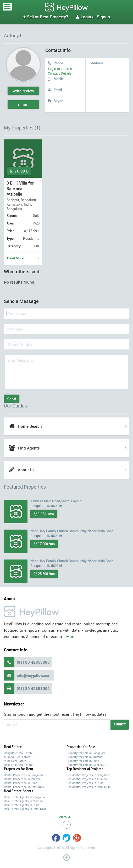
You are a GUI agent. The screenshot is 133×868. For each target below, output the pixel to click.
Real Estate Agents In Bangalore (25, 797)
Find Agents (29, 448)
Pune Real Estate (15, 761)
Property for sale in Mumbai (85, 757)
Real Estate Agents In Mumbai (24, 801)
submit (120, 724)
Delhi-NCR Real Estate (18, 765)
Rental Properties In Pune (21, 783)
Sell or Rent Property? (46, 17)
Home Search (30, 426)
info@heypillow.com (34, 675)
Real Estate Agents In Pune (22, 805)
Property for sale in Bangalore (86, 753)
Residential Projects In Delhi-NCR (88, 787)
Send (12, 399)
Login (84, 17)
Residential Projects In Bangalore (88, 775)
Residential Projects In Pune (85, 783)
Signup (103, 17)
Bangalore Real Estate (18, 753)
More (71, 636)
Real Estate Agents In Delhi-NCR (25, 809)
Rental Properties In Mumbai (23, 779)
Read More (15, 258)
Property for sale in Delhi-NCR (86, 765)
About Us (26, 470)
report (23, 104)
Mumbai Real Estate (17, 757)
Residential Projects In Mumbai (87, 779)
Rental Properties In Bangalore (24, 775)
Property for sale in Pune (83, 761)
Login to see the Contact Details (60, 71)
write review (23, 91)
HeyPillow (66, 7)
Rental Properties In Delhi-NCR (24, 787)
